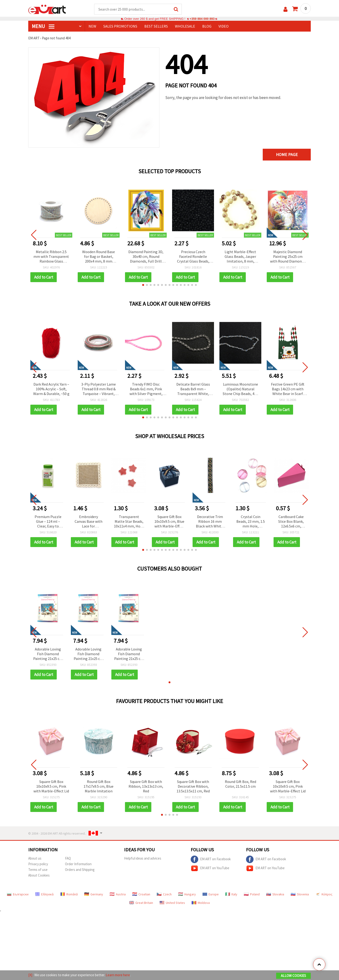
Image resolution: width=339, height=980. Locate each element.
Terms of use (38, 870)
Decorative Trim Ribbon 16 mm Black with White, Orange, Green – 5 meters (210, 522)
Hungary (187, 894)
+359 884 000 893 (202, 19)
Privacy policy (38, 864)
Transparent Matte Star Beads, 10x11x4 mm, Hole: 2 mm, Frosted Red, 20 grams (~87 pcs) (129, 522)
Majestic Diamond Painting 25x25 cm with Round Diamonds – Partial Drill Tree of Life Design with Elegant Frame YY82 (288, 257)
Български (18, 894)
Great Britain (141, 903)
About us (35, 858)
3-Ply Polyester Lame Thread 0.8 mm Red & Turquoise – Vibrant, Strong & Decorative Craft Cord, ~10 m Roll (99, 389)
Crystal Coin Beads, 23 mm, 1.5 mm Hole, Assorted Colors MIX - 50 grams (251, 522)
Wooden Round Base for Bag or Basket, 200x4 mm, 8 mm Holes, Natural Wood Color (99, 257)
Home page (287, 154)
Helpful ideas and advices (143, 858)
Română (69, 894)
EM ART (34, 38)
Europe (211, 894)
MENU (43, 26)
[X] (30, 975)
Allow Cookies (293, 976)
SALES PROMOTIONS (120, 26)
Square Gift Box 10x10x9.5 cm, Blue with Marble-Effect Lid (169, 522)
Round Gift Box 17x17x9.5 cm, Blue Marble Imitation (99, 786)
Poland (252, 894)
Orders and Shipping (80, 870)
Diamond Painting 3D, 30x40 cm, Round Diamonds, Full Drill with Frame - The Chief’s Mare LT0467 (146, 257)
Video (224, 26)
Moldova (201, 903)
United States (172, 903)
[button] (143, 285)
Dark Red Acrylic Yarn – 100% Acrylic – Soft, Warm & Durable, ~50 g (51, 389)
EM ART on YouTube (210, 868)
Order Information (78, 864)
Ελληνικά (44, 894)
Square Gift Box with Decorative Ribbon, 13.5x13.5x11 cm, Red (193, 786)
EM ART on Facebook (211, 859)
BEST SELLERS (156, 26)
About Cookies (39, 875)
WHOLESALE (185, 26)
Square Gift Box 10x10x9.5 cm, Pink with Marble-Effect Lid (51, 786)
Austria (118, 894)
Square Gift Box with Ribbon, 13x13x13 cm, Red (146, 786)
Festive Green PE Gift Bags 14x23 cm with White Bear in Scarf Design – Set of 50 (288, 389)
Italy (231, 894)
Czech (164, 894)
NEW (92, 26)
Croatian (141, 894)
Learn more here (118, 975)
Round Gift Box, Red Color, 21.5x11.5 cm (240, 784)
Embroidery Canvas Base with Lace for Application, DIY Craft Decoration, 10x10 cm (89, 522)
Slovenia (300, 894)
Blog (207, 26)
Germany (94, 894)
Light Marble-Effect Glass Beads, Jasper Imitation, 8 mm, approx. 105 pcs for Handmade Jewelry (240, 257)
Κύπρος (324, 894)
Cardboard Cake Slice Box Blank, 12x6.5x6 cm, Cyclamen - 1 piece (291, 522)
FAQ (68, 858)
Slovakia (275, 894)
